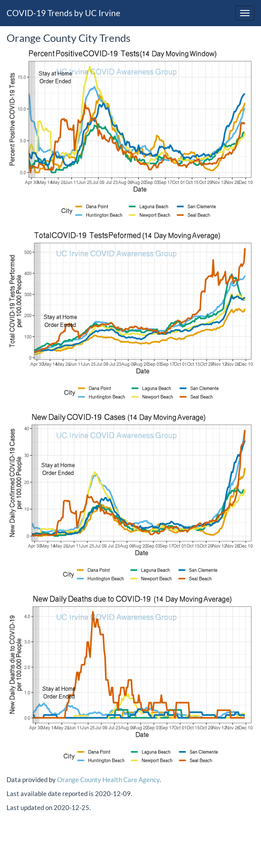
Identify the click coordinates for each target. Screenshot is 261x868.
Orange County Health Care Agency (108, 779)
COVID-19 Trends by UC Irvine (63, 13)
